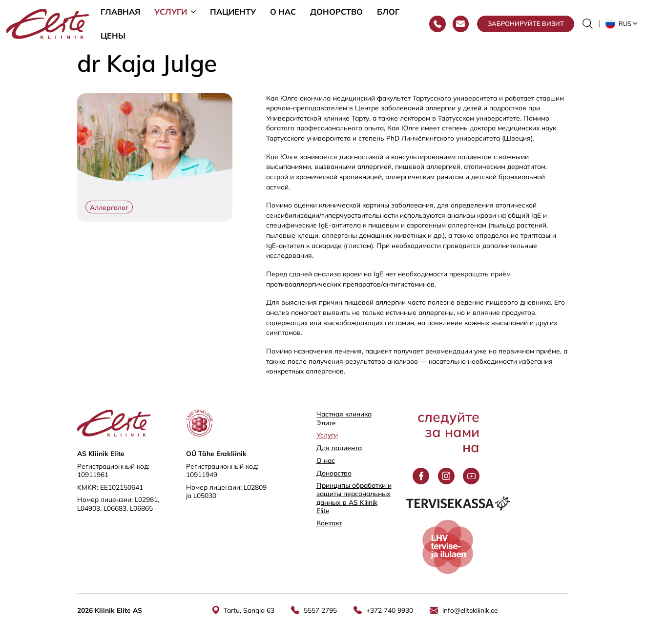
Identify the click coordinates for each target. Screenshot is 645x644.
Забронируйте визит (526, 25)
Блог (388, 12)
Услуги (171, 12)
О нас (283, 12)
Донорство (336, 12)
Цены (113, 38)
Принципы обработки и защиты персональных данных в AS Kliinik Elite (354, 498)
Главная (120, 12)
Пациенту (233, 12)
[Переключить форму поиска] (588, 25)
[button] (622, 25)
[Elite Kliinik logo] (48, 24)
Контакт (329, 523)
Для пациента (339, 447)
